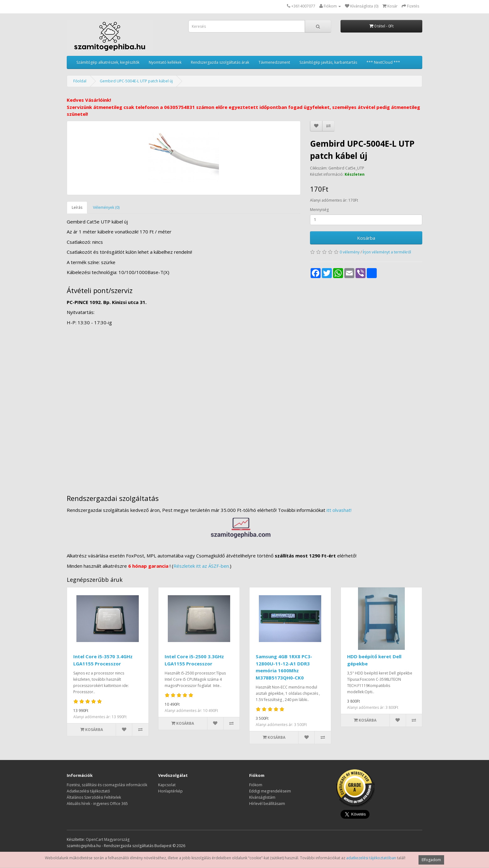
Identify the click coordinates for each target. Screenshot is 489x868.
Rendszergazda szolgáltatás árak (220, 62)
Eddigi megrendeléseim (270, 791)
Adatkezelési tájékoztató (88, 791)
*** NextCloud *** (383, 62)
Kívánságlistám (262, 797)
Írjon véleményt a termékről (387, 252)
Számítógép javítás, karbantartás (328, 62)
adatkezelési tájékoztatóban (371, 858)
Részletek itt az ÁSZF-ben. (202, 566)
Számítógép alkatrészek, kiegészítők (108, 62)
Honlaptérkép (170, 791)
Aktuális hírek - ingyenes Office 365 (97, 804)
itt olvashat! (339, 510)
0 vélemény (350, 252)
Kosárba (366, 238)
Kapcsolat (167, 785)
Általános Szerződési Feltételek (94, 797)
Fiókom (256, 785)
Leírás (77, 207)
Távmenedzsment (274, 62)
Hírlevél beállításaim (267, 804)
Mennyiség (319, 210)
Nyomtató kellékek (165, 62)
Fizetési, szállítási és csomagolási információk (107, 785)
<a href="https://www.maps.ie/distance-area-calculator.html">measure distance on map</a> (244, 407)
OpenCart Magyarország (108, 839)
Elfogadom (431, 860)
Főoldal (80, 81)
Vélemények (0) (106, 207)
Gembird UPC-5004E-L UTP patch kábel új (136, 81)
